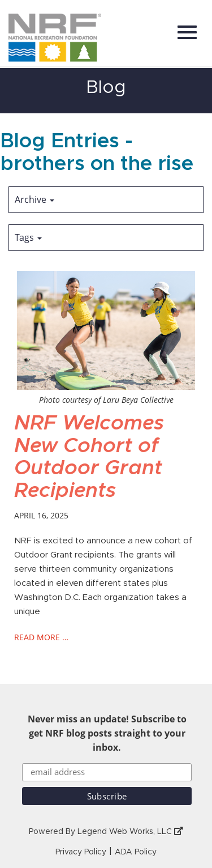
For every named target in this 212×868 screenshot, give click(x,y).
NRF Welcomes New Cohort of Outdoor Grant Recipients (89, 457)
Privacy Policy (81, 852)
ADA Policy (136, 852)
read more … (41, 637)
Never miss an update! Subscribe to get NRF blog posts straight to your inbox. (107, 733)
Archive (34, 199)
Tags (28, 237)
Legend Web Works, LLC (130, 832)
